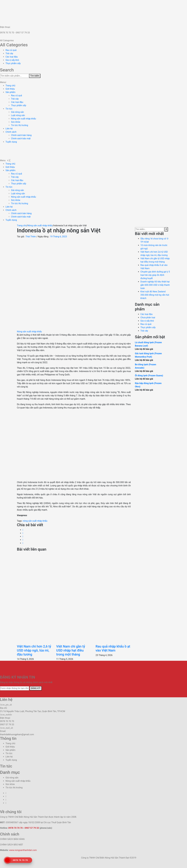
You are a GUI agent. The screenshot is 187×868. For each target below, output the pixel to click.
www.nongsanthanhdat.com (23, 850)
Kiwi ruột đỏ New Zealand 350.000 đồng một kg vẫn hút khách (155, 295)
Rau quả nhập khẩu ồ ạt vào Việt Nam (113, 648)
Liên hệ (9, 129)
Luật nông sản (18, 115)
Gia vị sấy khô (12, 60)
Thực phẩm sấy (13, 63)
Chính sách (11, 132)
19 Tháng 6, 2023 (58, 237)
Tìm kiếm (35, 76)
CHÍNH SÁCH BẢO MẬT (12, 845)
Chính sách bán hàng (21, 135)
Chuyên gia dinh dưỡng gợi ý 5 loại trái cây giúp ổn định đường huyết (155, 275)
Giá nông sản (17, 112)
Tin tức (9, 109)
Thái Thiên (31, 237)
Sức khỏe (16, 122)
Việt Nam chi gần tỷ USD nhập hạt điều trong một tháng (71, 650)
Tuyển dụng (11, 142)
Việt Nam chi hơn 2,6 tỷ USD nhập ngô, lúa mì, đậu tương (34, 650)
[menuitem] (10, 164)
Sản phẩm (10, 92)
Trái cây (9, 53)
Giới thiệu (10, 89)
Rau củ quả (11, 50)
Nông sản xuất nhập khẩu (24, 119)
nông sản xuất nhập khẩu (35, 521)
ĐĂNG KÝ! (36, 688)
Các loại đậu (12, 57)
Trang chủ (10, 86)
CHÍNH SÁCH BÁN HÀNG (12, 839)
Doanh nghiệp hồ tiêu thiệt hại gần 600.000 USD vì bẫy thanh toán (155, 285)
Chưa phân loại (148, 317)
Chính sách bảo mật (21, 139)
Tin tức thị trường (20, 125)
